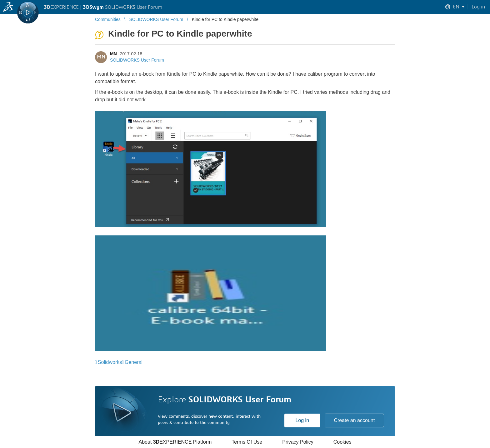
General (134, 362)
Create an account (354, 420)
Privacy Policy (298, 442)
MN (113, 54)
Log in (302, 420)
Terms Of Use (247, 442)
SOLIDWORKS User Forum (137, 60)
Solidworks (110, 362)
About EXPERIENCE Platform (175, 442)
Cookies (342, 442)
